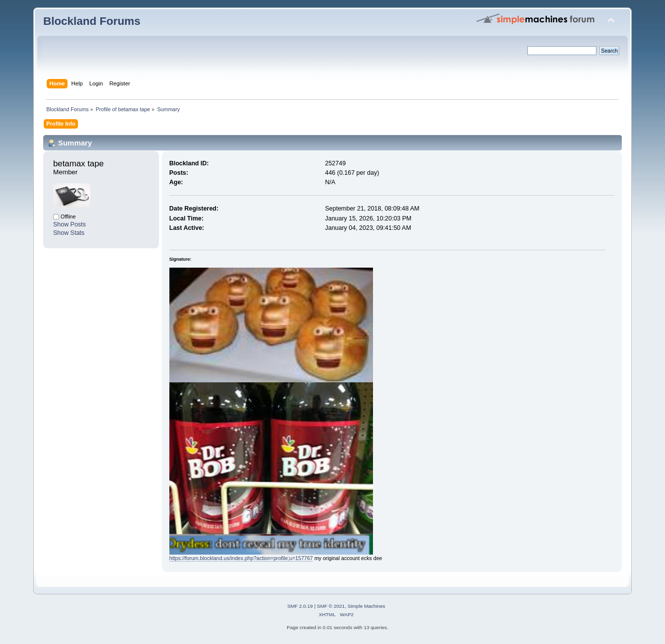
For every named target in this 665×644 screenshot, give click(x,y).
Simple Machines (367, 606)
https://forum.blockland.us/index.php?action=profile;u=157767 (241, 558)
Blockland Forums (92, 21)
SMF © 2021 (331, 606)
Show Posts (70, 224)
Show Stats (69, 233)
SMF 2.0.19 (300, 606)
